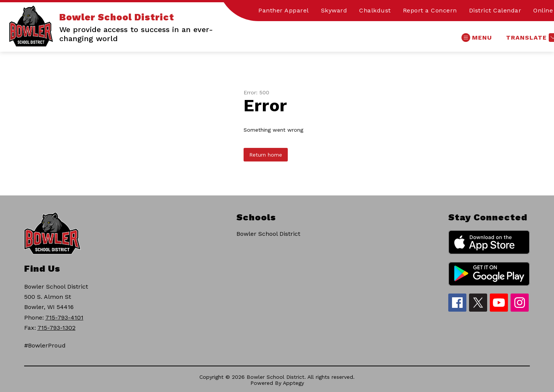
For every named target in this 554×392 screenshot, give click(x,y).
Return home (266, 155)
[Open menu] (477, 38)
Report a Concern (430, 10)
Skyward (334, 10)
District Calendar (495, 10)
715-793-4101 (64, 317)
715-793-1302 (56, 328)
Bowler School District (268, 234)
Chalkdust (375, 10)
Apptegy (293, 383)
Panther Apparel (284, 10)
